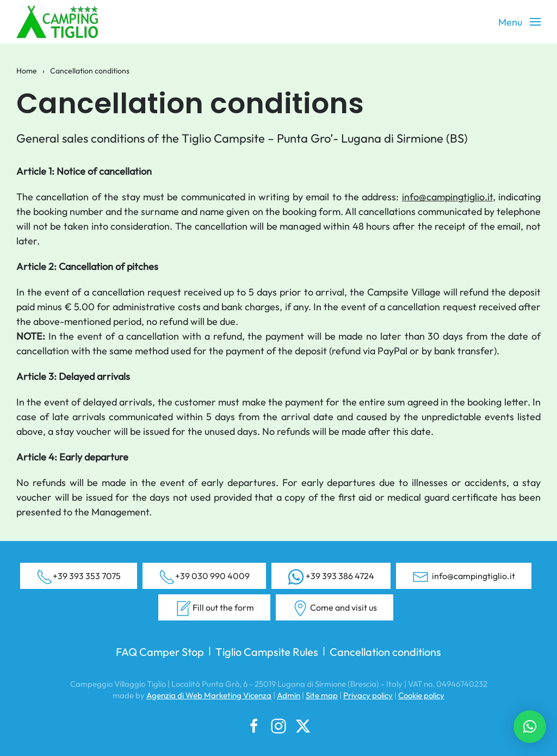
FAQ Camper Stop (160, 652)
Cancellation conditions (385, 652)
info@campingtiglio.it (447, 197)
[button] (520, 22)
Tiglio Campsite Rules (267, 652)
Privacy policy (368, 695)
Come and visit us (335, 609)
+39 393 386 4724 (331, 577)
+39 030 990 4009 (204, 577)
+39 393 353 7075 (79, 577)
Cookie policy (421, 695)
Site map (322, 695)
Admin (289, 695)
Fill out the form (214, 609)
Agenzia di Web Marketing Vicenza (209, 695)
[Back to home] (59, 22)
